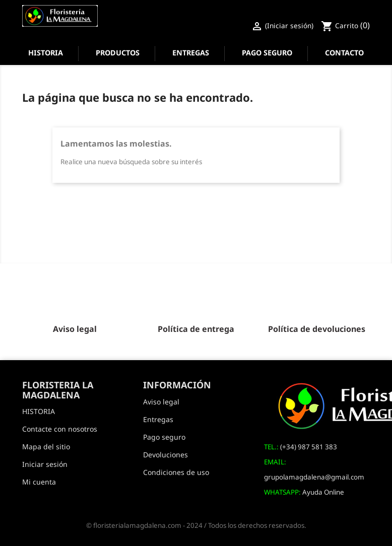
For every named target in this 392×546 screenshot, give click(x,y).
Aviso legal (161, 402)
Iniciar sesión (45, 464)
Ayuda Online (323, 492)
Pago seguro (267, 53)
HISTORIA (46, 53)
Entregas (191, 53)
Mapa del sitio (46, 447)
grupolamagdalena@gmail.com (314, 477)
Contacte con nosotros (60, 429)
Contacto (344, 53)
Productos (118, 53)
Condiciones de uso (176, 472)
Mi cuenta (39, 482)
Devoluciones (166, 455)
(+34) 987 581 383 (309, 447)
